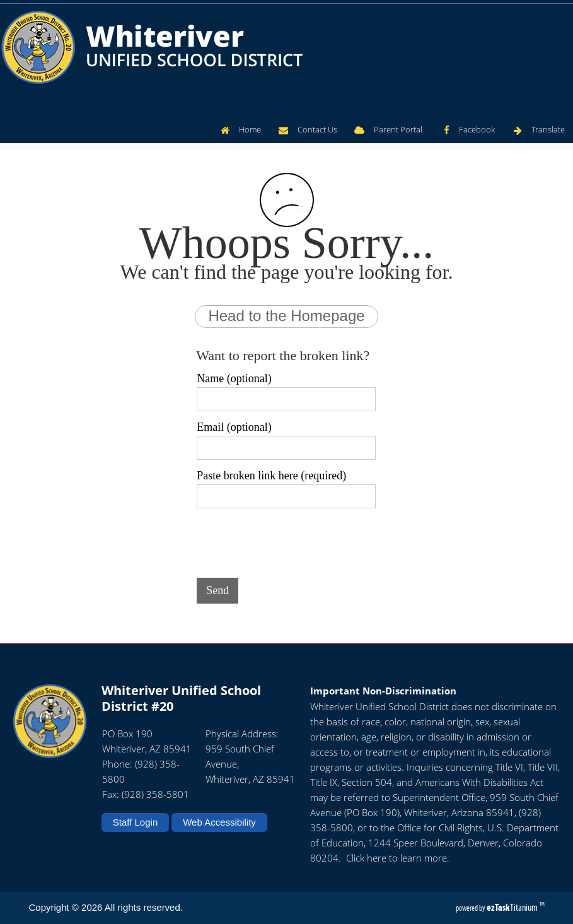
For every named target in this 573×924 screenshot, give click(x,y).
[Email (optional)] (286, 448)
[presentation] (292, 541)
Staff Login (135, 822)
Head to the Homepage (286, 316)
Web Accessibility (219, 822)
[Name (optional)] (286, 399)
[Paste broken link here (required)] (286, 496)
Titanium (513, 907)
